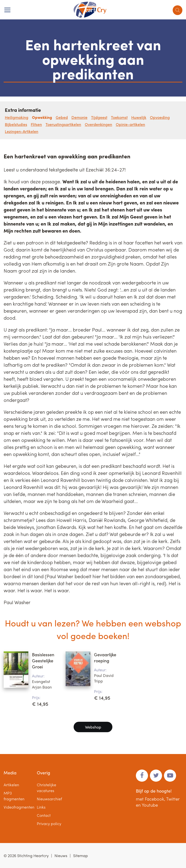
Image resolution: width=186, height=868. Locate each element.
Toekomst (119, 117)
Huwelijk (139, 117)
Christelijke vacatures (46, 788)
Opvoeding (160, 117)
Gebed (62, 117)
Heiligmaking (17, 117)
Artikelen (11, 785)
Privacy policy (49, 823)
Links (41, 807)
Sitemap (81, 856)
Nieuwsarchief (49, 799)
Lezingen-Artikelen (22, 131)
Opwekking (42, 117)
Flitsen (36, 124)
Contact (44, 815)
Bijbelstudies (16, 124)
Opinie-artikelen (130, 124)
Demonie (79, 117)
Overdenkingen (98, 124)
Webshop (93, 727)
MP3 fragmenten (14, 796)
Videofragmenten (19, 807)
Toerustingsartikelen (63, 124)
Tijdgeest (99, 117)
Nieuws (61, 856)
